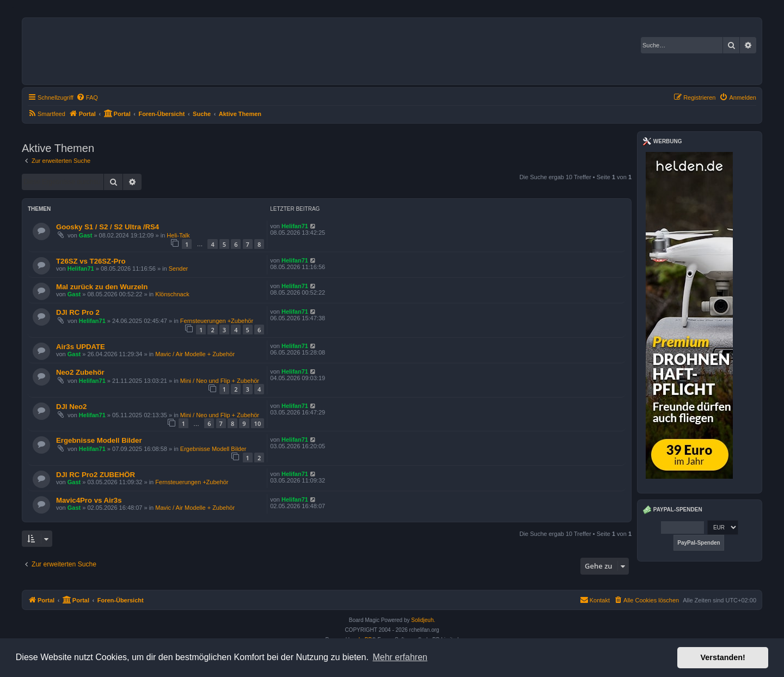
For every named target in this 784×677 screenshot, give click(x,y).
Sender (178, 269)
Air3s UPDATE (81, 347)
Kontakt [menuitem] (595, 600)
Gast (85, 235)
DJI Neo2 (71, 407)
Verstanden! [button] (723, 657)
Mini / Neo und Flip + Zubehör (220, 381)
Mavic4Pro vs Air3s (89, 500)
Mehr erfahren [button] (400, 657)
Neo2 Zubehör (80, 372)
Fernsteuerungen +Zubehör (217, 321)
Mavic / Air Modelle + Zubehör (195, 354)
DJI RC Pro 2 (78, 312)
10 (258, 423)
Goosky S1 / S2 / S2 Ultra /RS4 (108, 227)
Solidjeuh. (423, 620)
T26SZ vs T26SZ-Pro (91, 261)
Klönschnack (172, 294)
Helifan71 (295, 226)
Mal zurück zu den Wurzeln (102, 287)
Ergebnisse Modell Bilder (99, 440)
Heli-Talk (178, 235)
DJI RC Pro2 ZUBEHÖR (96, 475)
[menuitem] (87, 97)
